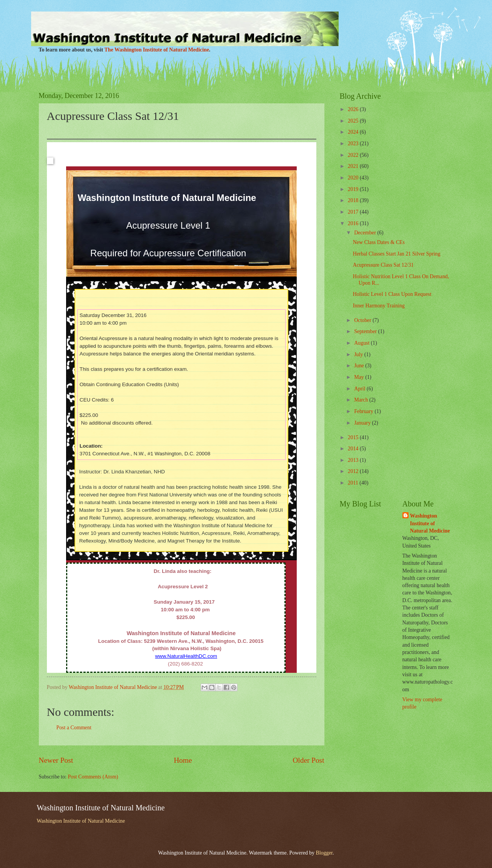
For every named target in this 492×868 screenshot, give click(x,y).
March (362, 400)
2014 (354, 449)
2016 (354, 223)
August (362, 343)
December (366, 233)
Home (183, 760)
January (363, 423)
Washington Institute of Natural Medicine (430, 523)
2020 (354, 178)
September (366, 331)
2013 (354, 460)
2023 (354, 144)
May (360, 377)
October (363, 320)
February (364, 411)
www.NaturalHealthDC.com (186, 656)
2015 (354, 437)
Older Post (308, 760)
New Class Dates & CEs (379, 242)
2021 (354, 166)
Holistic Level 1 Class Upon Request (392, 294)
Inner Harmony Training (379, 306)
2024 (354, 132)
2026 (354, 109)
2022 (354, 155)
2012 (354, 471)
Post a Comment (74, 728)
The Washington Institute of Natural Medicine (157, 50)
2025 (354, 121)
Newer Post (56, 760)
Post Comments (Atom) (93, 777)
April (360, 389)
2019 (354, 189)
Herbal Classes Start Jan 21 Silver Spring (397, 254)
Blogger (324, 853)
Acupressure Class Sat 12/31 (383, 265)
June (360, 366)
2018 (354, 200)
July (359, 354)
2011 (354, 483)
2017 (354, 212)
